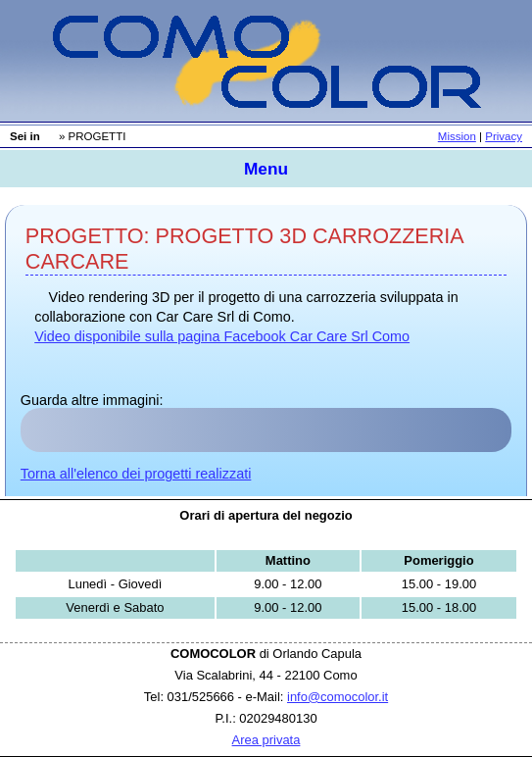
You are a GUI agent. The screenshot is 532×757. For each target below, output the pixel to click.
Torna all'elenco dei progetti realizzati (136, 474)
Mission (457, 136)
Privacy (504, 136)
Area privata (266, 740)
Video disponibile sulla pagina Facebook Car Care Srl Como (222, 336)
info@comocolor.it (338, 697)
